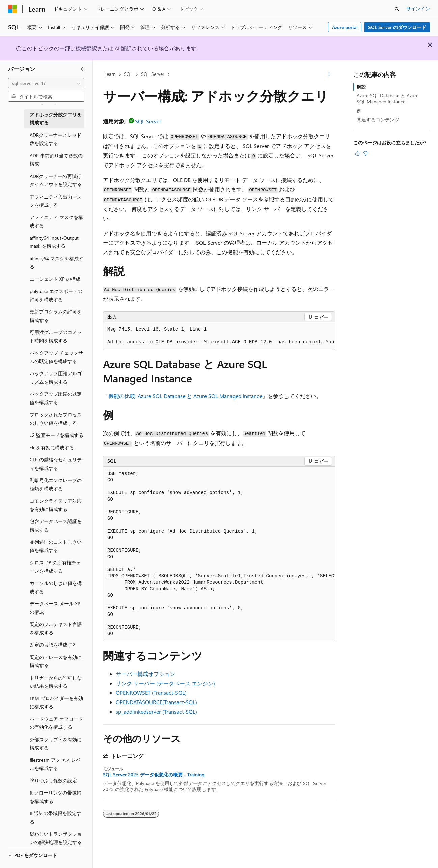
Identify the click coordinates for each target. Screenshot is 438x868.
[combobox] (46, 83)
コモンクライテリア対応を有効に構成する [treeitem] (56, 505)
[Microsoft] (12, 9)
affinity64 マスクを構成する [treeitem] (57, 263)
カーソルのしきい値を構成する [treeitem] (56, 587)
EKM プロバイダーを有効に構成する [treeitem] (56, 702)
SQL (128, 74)
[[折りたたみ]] (83, 69)
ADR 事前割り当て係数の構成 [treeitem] (56, 160)
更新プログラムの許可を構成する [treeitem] (56, 316)
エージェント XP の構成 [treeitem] (55, 279)
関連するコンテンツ (378, 119)
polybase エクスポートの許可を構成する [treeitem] (56, 295)
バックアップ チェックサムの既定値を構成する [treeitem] (56, 357)
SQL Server (153, 74)
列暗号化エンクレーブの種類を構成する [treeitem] (56, 484)
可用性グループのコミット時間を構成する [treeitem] (56, 336)
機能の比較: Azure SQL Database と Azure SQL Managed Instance (185, 396)
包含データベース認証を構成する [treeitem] (56, 526)
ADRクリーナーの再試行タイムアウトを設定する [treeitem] (56, 180)
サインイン (418, 9)
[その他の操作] (329, 74)
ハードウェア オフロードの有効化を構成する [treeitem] (56, 723)
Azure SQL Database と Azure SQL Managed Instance (388, 99)
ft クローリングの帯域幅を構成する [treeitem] (56, 797)
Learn (110, 74)
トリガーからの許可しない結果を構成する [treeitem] (56, 682)
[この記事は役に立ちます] (357, 153)
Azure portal (345, 27)
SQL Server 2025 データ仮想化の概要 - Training (154, 775)
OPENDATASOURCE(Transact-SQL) (156, 702)
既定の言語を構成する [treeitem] (53, 645)
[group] (219, 336)
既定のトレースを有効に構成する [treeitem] (56, 661)
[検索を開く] (397, 9)
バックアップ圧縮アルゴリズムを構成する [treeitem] (56, 378)
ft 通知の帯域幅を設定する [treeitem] (56, 817)
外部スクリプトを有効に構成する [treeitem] (56, 744)
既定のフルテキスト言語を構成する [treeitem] (56, 628)
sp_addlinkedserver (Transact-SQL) (156, 711)
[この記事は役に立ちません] (365, 153)
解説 (361, 87)
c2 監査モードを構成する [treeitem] (57, 435)
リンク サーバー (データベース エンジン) (165, 683)
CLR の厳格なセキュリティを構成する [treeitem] (56, 464)
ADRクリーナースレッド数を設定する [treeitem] (56, 139)
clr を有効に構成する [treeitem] (52, 447)
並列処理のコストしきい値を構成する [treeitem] (56, 546)
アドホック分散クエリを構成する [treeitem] (56, 119)
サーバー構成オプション (145, 674)
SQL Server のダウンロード (397, 27)
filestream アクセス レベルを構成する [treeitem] (55, 764)
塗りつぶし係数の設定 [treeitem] (53, 781)
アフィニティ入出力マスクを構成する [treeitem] (56, 201)
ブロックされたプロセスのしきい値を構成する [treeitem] (56, 419)
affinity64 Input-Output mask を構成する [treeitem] (54, 242)
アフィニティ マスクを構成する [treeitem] (56, 221)
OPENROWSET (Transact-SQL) (151, 693)
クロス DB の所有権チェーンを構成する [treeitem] (55, 567)
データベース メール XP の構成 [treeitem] (55, 608)
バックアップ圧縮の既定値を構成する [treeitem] (56, 398)
